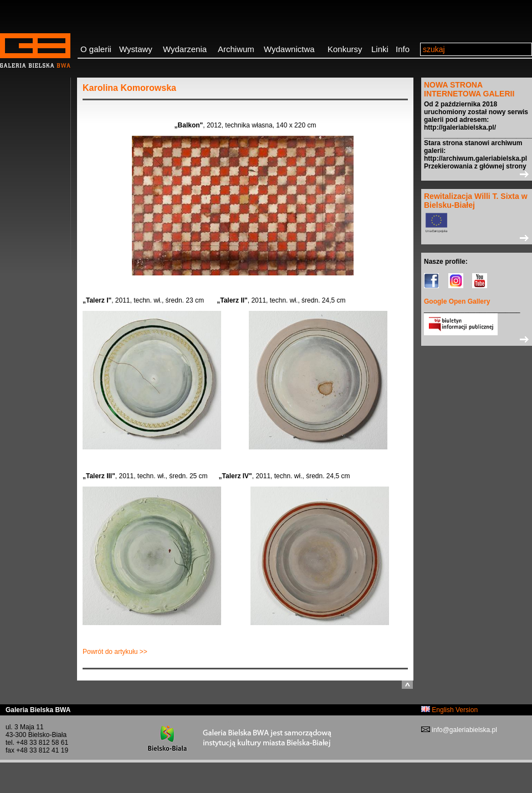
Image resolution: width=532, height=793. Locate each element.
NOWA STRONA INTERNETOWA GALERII (469, 89)
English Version (449, 710)
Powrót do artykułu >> (115, 652)
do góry (407, 685)
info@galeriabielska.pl (464, 730)
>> (477, 174)
